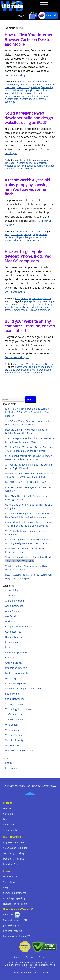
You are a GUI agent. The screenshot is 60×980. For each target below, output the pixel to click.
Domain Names (14, 637)
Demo (6, 819)
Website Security (14, 740)
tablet (12, 370)
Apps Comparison (15, 611)
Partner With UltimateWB (17, 936)
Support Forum (11, 920)
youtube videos (13, 240)
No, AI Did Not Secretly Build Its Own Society (29, 482)
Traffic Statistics (14, 714)
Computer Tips (23, 298)
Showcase (8, 825)
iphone (19, 93)
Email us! (8, 915)
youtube (24, 237)
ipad (11, 93)
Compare (8, 814)
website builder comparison (32, 163)
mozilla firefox (12, 96)
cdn (16, 84)
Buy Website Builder (14, 842)
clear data (10, 87)
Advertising (11, 595)
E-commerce (12, 642)
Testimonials (10, 830)
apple (25, 301)
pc (6, 370)
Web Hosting (12, 730)
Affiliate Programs (15, 601)
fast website (18, 90)
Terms (29, 957)
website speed (27, 99)
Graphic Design (14, 663)
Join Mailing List (12, 925)
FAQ (25, 920)
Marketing (11, 678)
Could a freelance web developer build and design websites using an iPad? (29, 118)
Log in (8, 763)
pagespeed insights (31, 96)
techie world (11, 237)
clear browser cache (30, 84)
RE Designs (44, 965)
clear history (23, 87)
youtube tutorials (38, 237)
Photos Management (16, 683)
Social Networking (15, 699)
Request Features (13, 931)
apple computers (38, 301)
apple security (39, 304)
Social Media (12, 694)
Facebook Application (17, 652)
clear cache (48, 84)
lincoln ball (17, 234)
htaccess (48, 90)
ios (6, 93)
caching (9, 84)
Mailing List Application (18, 673)
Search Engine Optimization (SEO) (23, 688)
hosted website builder (27, 367)
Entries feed (12, 768)
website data (12, 99)
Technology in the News (28, 232)
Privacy (42, 957)
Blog (6, 887)
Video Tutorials (11, 882)
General (19, 82)
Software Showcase (16, 704)
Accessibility (12, 590)
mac (49, 367)
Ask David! (21, 160)
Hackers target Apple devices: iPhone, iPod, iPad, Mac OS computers (28, 256)
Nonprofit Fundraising (15, 904)
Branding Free (11, 864)
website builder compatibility (20, 166)
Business (10, 621)
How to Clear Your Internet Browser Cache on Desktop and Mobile (29, 39)
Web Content (12, 725)
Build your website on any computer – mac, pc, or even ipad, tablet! (30, 326)
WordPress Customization (19, 751)
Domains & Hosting (13, 859)
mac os (25, 310)
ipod (46, 307)
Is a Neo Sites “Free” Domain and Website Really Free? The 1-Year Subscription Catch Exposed (28, 412)
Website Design (14, 735)
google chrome (34, 90)
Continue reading (17, 75)
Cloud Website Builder (15, 848)
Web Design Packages (15, 853)
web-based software (27, 370)
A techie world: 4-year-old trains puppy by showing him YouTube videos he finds (27, 187)
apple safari (41, 82)
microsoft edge (40, 93)
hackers (24, 307)
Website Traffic (13, 745)
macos (27, 93)
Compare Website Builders (30, 364)
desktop (35, 87)
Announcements (14, 606)
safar (46, 96)
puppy (27, 234)
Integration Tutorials (16, 668)
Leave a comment (26, 169)
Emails (9, 647)
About (17, 957)
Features (8, 808)
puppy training (40, 234)
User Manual (10, 877)
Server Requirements (15, 893)
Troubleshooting (14, 720)
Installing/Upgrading (14, 898)
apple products (22, 304)
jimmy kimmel (12, 310)
